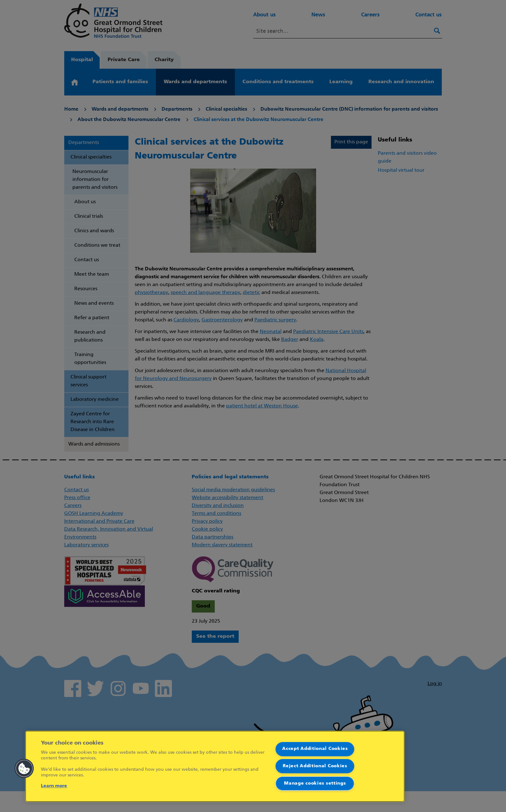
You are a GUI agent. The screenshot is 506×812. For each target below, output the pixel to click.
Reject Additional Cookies (315, 766)
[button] (24, 769)
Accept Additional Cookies (315, 749)
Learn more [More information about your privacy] (54, 786)
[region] (215, 766)
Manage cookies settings (315, 783)
